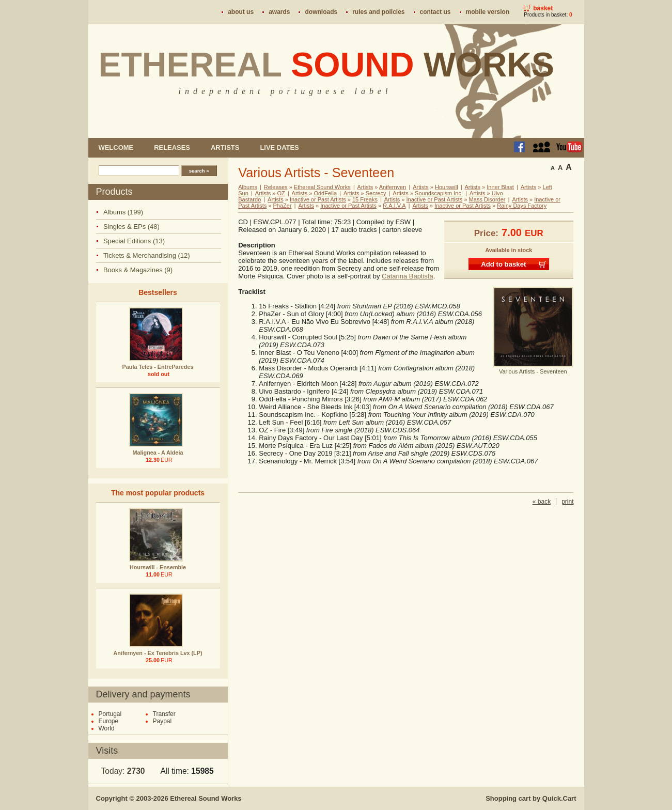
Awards (279, 12)
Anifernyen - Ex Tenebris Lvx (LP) (158, 653)
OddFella (325, 193)
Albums (248, 187)
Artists (225, 147)
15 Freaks (365, 199)
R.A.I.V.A (394, 206)
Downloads (321, 12)
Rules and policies (378, 12)
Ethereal (327, 65)
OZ (281, 193)
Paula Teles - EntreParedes (158, 367)
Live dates (279, 147)
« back (542, 502)
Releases (172, 147)
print (567, 502)
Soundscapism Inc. (439, 193)
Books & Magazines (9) (138, 270)
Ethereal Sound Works (322, 187)
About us (241, 12)
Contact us (435, 12)
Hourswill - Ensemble (158, 567)
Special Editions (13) (134, 241)
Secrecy (376, 193)
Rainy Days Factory (522, 206)
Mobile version (488, 12)
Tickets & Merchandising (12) (147, 255)
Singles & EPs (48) (131, 227)
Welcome (116, 147)
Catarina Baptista (408, 276)
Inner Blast (500, 187)
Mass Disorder (487, 199)
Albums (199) (123, 212)
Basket (543, 8)
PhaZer (282, 206)
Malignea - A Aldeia (158, 453)
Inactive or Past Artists (318, 199)
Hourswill (447, 187)
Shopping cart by (531, 798)
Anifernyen (393, 187)
